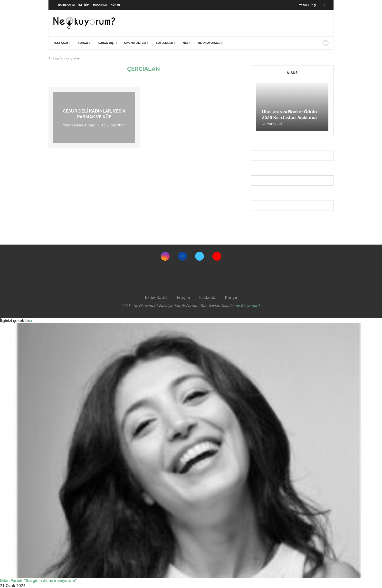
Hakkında (100, 5)
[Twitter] (200, 256)
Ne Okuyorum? (248, 306)
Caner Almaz (84, 125)
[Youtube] (217, 256)
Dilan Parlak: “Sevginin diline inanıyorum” (38, 581)
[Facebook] (324, 5)
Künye (115, 5)
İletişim (84, 5)
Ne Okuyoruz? (209, 43)
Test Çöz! (61, 43)
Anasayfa (56, 58)
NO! (185, 43)
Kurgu (83, 43)
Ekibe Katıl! (67, 5)
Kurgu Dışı (106, 43)
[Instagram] (165, 256)
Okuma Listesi (135, 43)
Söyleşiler (165, 43)
